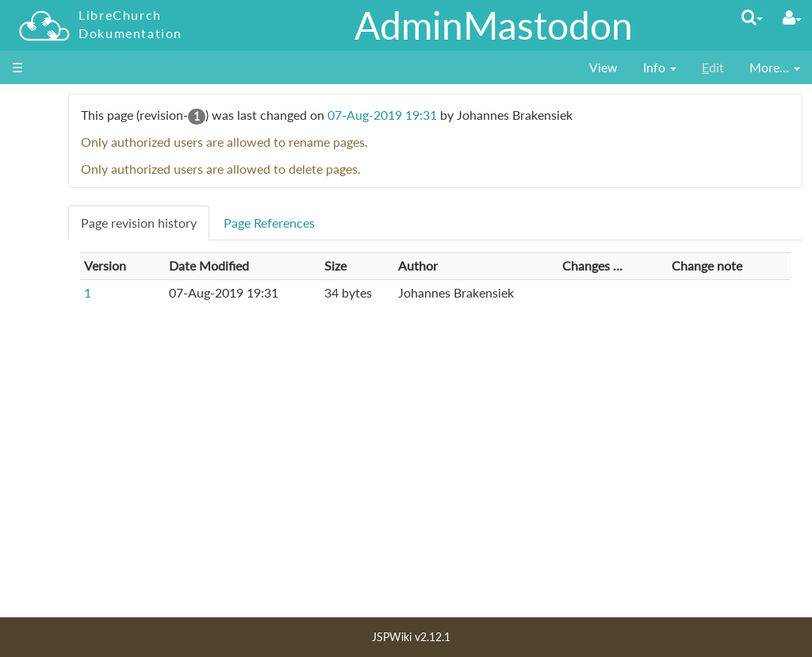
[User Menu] (792, 18)
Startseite (52, 149)
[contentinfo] (660, 68)
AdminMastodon (494, 25)
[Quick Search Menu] (752, 17)
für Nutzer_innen (72, 167)
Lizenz (42, 569)
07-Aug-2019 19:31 (500, 115)
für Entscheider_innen (86, 221)
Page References (387, 223)
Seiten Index (59, 550)
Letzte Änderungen (77, 532)
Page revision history (256, 223)
